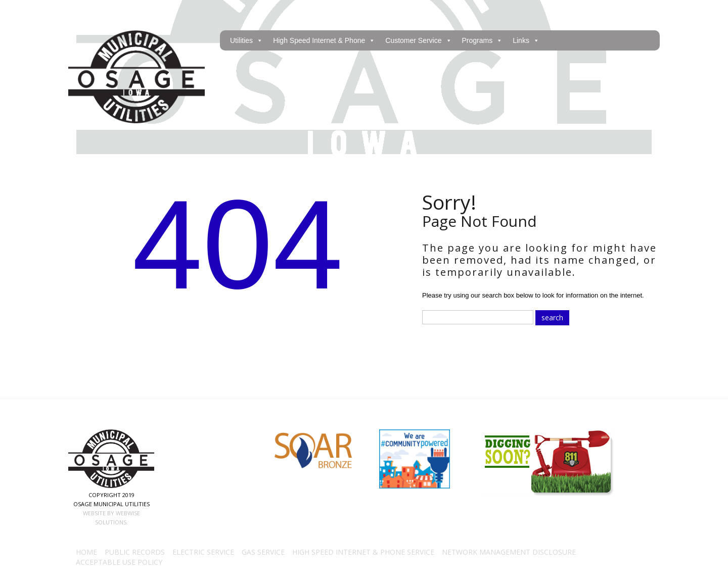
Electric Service (203, 552)
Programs (477, 40)
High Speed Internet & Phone (319, 40)
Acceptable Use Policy (119, 562)
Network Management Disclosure (509, 552)
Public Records (135, 552)
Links (521, 40)
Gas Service (263, 552)
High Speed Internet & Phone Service (363, 552)
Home (86, 552)
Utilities (241, 40)
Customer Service (413, 40)
